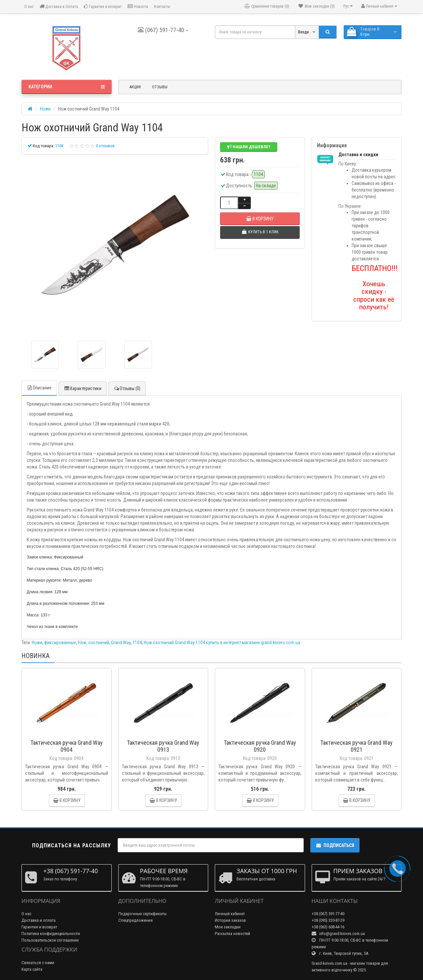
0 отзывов (105, 146)
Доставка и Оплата (59, 6)
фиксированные (60, 643)
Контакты (162, 7)
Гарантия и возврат (103, 6)
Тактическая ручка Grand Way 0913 (163, 746)
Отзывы (160, 87)
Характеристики (83, 388)
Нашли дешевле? (249, 147)
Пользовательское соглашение (50, 940)
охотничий (99, 643)
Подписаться (335, 845)
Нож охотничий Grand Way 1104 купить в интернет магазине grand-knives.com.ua (222, 643)
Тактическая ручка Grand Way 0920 (260, 746)
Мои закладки (228, 927)
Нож (82, 643)
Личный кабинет (230, 914)
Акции (135, 87)
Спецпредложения (135, 920)
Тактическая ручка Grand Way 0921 (356, 746)
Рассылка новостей (232, 934)
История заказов (230, 920)
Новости (138, 6)
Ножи (37, 643)
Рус (348, 6)
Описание (39, 388)
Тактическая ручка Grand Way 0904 (67, 746)
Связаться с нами (38, 963)
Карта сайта (32, 969)
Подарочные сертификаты (142, 914)
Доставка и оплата (38, 920)
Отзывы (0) (127, 388)
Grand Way (121, 643)
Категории (67, 87)
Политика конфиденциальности (51, 934)
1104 (137, 643)
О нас (28, 7)
